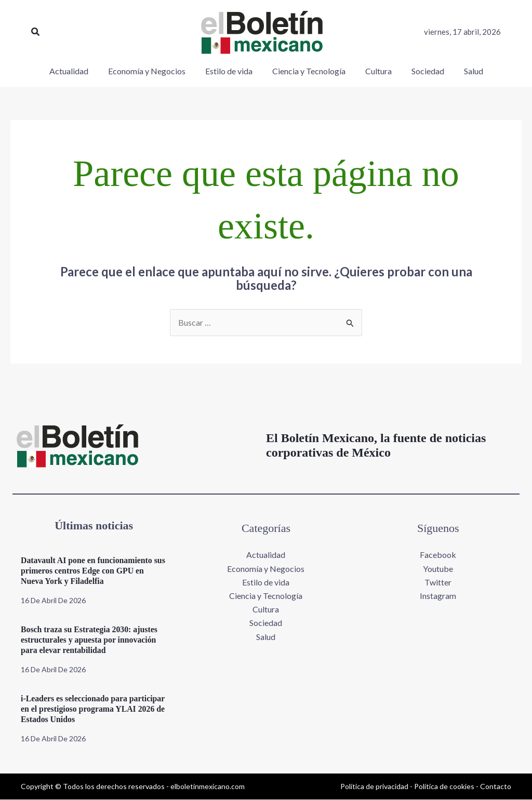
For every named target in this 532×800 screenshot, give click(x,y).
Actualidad (266, 555)
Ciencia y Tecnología (266, 596)
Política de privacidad (374, 786)
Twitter (438, 582)
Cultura (266, 610)
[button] (36, 32)
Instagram (438, 596)
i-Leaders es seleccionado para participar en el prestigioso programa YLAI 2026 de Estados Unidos (94, 709)
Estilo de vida (266, 582)
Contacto (496, 786)
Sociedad (266, 624)
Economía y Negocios (266, 569)
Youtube (438, 569)
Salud (266, 637)
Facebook (438, 555)
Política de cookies (444, 786)
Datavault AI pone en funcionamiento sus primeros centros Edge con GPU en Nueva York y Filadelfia (90, 571)
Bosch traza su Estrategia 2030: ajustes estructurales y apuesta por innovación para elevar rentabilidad (90, 640)
